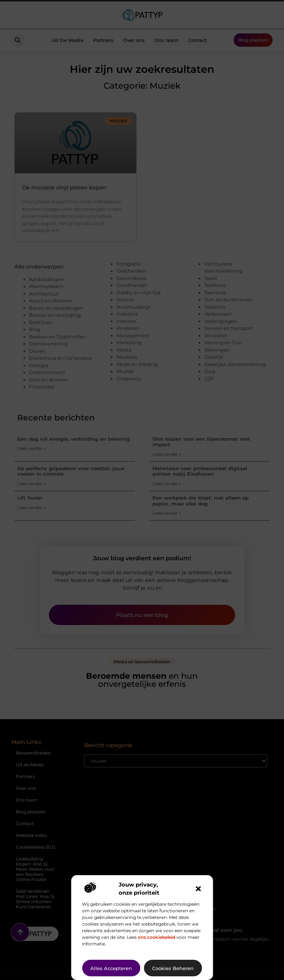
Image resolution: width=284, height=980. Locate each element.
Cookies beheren (173, 968)
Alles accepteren (111, 968)
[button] (198, 889)
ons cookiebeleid (157, 937)
